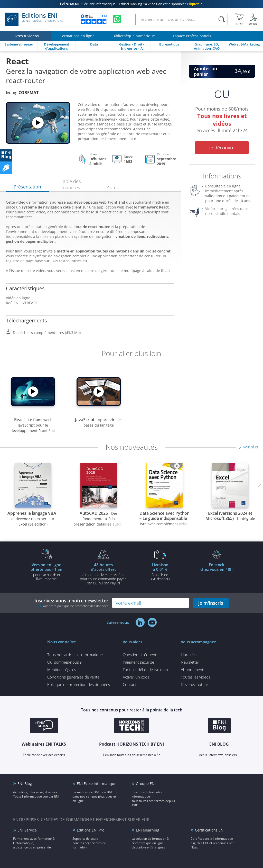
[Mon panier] (239, 19)
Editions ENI (34, 19)
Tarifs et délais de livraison (145, 670)
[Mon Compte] (253, 19)
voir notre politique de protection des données (76, 606)
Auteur (114, 187)
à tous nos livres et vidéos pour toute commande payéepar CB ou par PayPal (103, 574)
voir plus (251, 447)
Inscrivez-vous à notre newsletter (71, 603)
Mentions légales (62, 670)
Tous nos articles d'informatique (75, 655)
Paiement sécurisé (138, 662)
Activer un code (136, 677)
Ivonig (22, 93)
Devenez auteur (195, 684)
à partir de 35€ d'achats (160, 572)
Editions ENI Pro (91, 830)
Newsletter (190, 662)
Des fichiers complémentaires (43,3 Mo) (47, 333)
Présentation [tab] (27, 187)
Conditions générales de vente (73, 677)
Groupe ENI (146, 784)
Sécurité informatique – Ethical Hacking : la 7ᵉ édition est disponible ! (132, 4)
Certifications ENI (210, 830)
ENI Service (27, 830)
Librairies (189, 655)
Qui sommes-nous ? (64, 662)
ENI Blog (25, 784)
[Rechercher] (222, 19)
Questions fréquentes (142, 655)
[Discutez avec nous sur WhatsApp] (117, 19)
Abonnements (193, 670)
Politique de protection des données (79, 684)
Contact (129, 684)
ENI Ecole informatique (97, 784)
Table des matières (71, 184)
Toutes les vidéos (196, 677)
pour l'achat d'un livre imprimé (46, 572)
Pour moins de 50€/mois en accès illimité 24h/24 (222, 120)
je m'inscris (211, 603)
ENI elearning (148, 830)
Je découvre (222, 148)
